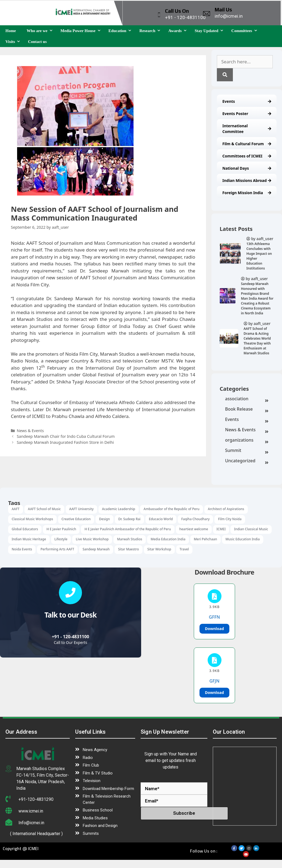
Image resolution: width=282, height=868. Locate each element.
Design (104, 519)
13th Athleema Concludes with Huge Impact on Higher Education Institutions (259, 256)
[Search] (225, 75)
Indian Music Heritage (29, 539)
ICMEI (221, 529)
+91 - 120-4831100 (71, 637)
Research (151, 31)
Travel (184, 549)
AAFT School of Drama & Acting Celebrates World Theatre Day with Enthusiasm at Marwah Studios (257, 341)
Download (214, 629)
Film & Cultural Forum (247, 144)
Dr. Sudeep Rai (129, 519)
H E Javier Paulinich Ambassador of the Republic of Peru (128, 529)
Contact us (37, 42)
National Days (247, 168)
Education (121, 31)
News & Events (247, 430)
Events (247, 101)
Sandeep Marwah (96, 549)
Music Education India (243, 539)
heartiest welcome (194, 529)
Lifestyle (61, 539)
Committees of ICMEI (247, 156)
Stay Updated (210, 31)
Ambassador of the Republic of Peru (172, 509)
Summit (247, 451)
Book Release (247, 410)
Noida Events (22, 549)
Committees (245, 31)
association (247, 399)
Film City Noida (230, 519)
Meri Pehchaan (205, 539)
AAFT (16, 509)
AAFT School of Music (44, 509)
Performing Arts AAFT (57, 549)
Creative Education (76, 519)
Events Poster (247, 114)
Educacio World (161, 519)
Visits (14, 42)
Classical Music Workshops (32, 519)
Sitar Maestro (129, 549)
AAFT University (81, 509)
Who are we (41, 31)
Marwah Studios (130, 539)
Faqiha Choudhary (196, 519)
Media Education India (168, 539)
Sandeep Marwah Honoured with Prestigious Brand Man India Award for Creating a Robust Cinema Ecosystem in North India (257, 298)
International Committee (247, 129)
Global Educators (25, 529)
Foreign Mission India (247, 193)
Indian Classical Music (251, 529)
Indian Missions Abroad (247, 180)
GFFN (215, 617)
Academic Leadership (119, 509)
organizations (247, 441)
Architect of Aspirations (226, 509)
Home (11, 31)
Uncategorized (247, 461)
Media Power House (82, 31)
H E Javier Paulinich (61, 529)
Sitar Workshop (159, 549)
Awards (179, 31)
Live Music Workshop (92, 539)
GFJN (214, 681)
